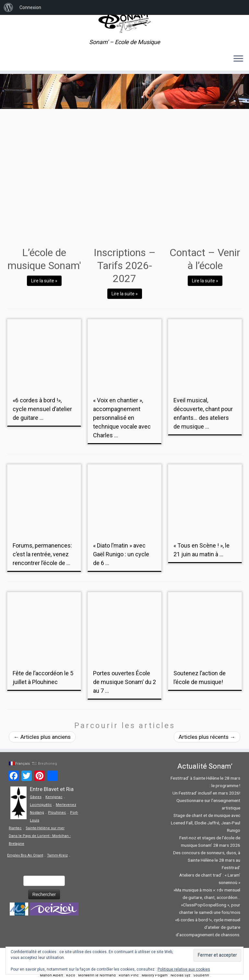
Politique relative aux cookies (184, 969)
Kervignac (54, 797)
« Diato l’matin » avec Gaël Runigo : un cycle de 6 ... (121, 554)
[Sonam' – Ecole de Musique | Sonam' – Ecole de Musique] (124, 19)
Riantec (15, 828)
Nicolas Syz (180, 975)
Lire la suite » (44, 281)
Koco (71, 975)
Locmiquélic (41, 805)
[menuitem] (8, 7)
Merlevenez (66, 805)
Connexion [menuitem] (30, 7)
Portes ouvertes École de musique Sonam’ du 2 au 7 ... (124, 682)
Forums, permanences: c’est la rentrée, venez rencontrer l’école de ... (42, 554)
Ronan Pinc (129, 975)
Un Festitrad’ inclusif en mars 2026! (206, 793)
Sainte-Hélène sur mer (45, 828)
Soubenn (201, 975)
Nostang (37, 813)
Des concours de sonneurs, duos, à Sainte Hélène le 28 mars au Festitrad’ (207, 860)
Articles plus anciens (42, 737)
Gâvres (36, 797)
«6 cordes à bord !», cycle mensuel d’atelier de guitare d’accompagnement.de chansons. (208, 927)
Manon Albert (52, 975)
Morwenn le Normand (97, 975)
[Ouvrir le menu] (238, 59)
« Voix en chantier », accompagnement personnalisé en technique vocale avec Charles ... (122, 418)
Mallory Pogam (155, 975)
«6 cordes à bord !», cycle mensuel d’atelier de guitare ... (42, 409)
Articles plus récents (207, 737)
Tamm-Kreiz (57, 855)
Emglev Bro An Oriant (25, 855)
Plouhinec (57, 813)
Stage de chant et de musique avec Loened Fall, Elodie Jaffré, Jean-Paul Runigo (206, 823)
